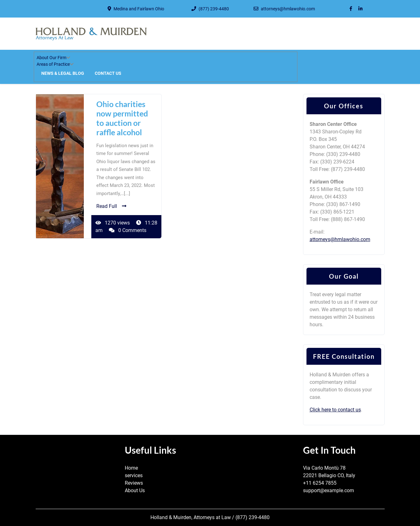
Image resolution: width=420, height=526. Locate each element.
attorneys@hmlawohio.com (288, 9)
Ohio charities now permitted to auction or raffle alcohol (122, 118)
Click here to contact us (335, 410)
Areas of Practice (53, 64)
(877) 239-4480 (214, 9)
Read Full (111, 206)
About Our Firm (51, 58)
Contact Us (108, 73)
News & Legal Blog (63, 73)
